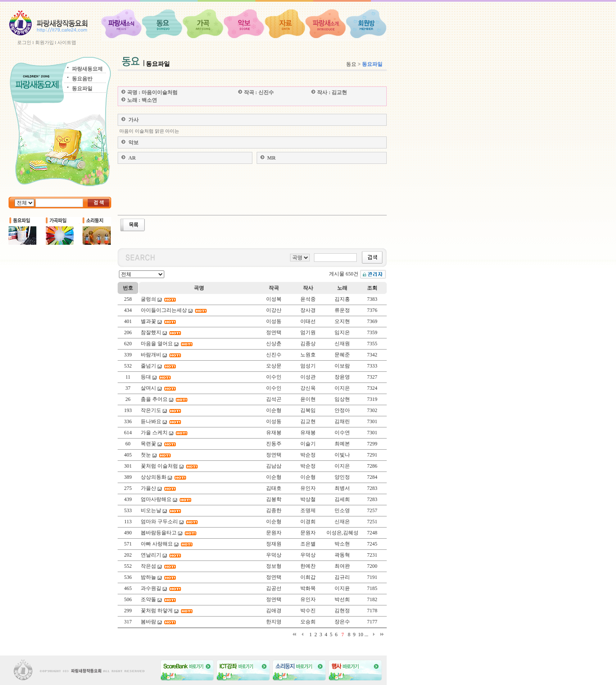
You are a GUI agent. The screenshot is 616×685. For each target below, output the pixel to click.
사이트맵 (67, 42)
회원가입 (44, 42)
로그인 (24, 42)
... (366, 635)
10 (361, 635)
